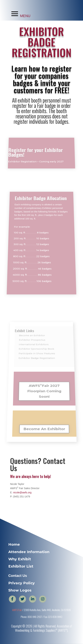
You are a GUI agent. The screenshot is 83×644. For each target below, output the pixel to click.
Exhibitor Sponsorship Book (37, 355)
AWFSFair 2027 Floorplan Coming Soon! (44, 389)
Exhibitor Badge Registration (37, 362)
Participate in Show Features (37, 358)
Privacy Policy (22, 583)
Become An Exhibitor (44, 423)
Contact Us (18, 576)
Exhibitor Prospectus (32, 347)
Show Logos (20, 590)
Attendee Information (29, 552)
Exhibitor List (21, 566)
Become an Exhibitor (32, 344)
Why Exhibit (20, 559)
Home (14, 544)
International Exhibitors (34, 351)
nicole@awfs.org (22, 492)
